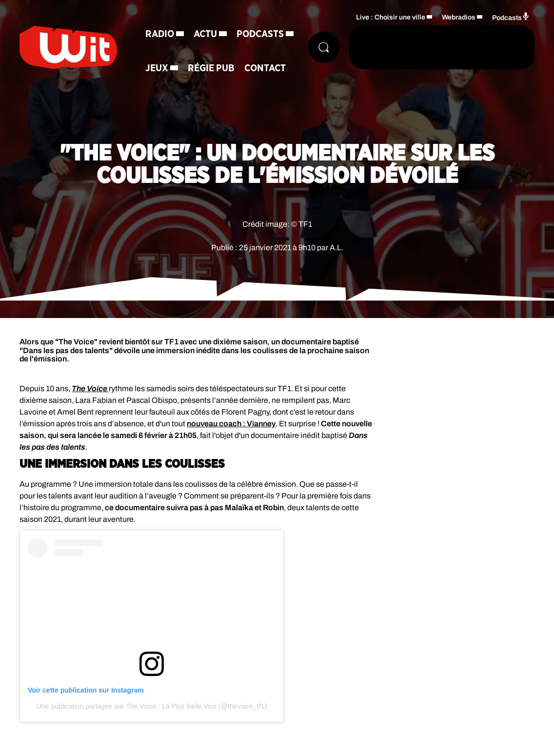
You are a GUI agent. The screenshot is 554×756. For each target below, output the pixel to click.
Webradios (459, 17)
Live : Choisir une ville (391, 17)
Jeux (157, 68)
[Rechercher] (324, 47)
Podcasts (260, 34)
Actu (205, 34)
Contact (265, 68)
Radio (160, 34)
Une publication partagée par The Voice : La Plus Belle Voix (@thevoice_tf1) (152, 706)
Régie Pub (211, 68)
